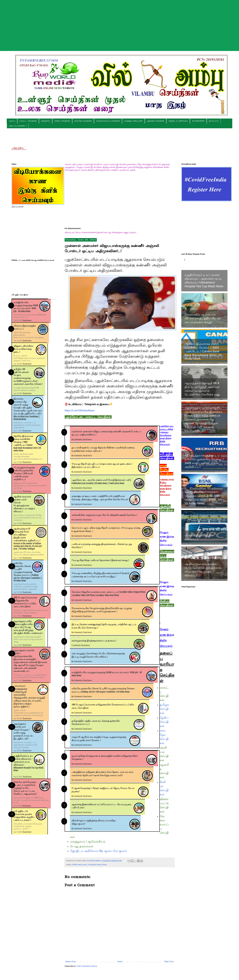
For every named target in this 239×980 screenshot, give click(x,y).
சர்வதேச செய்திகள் (83, 121)
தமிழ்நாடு (46, 121)
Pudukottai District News (97, 865)
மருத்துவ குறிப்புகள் (133, 121)
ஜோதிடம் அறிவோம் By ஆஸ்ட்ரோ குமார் (98, 851)
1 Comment (76, 645)
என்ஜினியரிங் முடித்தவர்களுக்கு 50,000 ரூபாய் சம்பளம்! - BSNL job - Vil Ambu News (204, 498)
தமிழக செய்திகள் (164, 709)
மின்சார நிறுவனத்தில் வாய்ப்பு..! (199, 537)
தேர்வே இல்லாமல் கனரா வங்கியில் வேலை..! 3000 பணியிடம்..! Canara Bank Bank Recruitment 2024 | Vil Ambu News (203, 351)
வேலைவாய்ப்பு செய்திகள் (108, 121)
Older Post (169, 962)
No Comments (77, 439)
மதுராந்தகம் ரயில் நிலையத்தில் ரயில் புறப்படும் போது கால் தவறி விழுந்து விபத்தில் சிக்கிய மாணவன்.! (28, 627)
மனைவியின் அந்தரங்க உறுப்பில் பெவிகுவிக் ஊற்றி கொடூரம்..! (104, 515)
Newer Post (71, 962)
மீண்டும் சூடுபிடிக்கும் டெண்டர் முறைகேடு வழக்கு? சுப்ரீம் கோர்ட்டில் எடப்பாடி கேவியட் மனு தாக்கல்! (25, 788)
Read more (88, 439)
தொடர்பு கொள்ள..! (18, 126)
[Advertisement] (119, 23)
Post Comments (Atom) (87, 966)
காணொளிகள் (198, 121)
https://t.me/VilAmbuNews (80, 410)
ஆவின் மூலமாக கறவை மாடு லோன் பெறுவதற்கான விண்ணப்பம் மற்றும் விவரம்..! (203, 570)
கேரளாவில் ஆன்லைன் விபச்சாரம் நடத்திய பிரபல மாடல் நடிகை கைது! (202, 318)
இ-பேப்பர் (214, 121)
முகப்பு (12, 121)
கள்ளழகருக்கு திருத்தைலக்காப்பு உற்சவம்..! (94, 641)
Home (120, 962)
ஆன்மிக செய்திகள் (156, 121)
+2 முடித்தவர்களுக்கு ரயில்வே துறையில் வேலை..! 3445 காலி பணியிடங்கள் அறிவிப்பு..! (24, 473)
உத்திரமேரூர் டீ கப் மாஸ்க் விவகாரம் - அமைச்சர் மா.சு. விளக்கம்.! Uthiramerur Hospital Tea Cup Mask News (204, 281)
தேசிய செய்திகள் (62, 121)
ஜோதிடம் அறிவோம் (178, 121)
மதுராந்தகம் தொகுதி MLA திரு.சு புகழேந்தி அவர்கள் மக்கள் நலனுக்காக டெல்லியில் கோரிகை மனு (202, 389)
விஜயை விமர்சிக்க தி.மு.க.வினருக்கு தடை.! (23, 349)
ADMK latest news (79, 865)
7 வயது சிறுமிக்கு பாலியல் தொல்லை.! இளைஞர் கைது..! (100, 560)
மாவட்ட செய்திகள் (28, 121)
